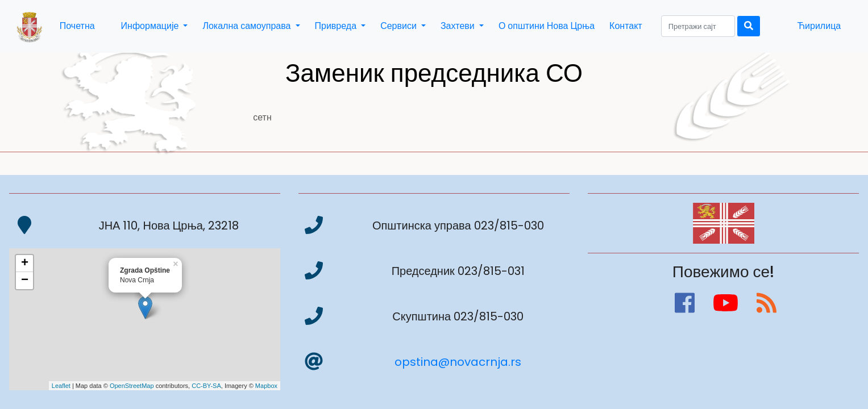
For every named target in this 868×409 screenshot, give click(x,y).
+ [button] (25, 264)
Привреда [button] (337, 26)
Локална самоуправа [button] (248, 26)
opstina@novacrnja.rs (458, 362)
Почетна (77, 26)
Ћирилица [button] (819, 26)
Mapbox (266, 386)
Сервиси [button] (400, 26)
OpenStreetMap (132, 386)
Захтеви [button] (459, 26)
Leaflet (61, 386)
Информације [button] (151, 26)
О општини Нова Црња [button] (547, 26)
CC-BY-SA (206, 386)
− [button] (25, 281)
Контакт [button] (626, 26)
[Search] (698, 26)
